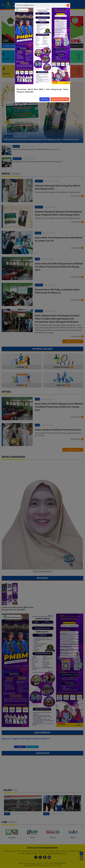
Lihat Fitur (44, 99)
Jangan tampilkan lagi (60, 99)
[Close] (68, 5)
